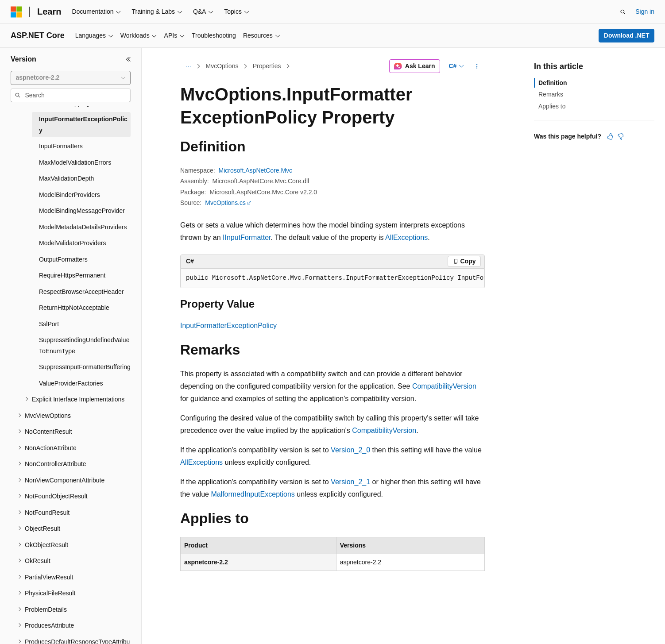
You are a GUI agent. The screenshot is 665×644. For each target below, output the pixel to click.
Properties (267, 66)
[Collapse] (128, 59)
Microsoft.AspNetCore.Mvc (256, 170)
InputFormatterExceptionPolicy (228, 326)
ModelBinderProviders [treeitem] (70, 195)
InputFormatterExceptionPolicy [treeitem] (83, 125)
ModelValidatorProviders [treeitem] (72, 243)
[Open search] (623, 12)
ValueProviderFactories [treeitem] (71, 383)
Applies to (552, 106)
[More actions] (477, 66)
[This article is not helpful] (621, 136)
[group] (332, 278)
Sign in (645, 12)
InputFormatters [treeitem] (61, 146)
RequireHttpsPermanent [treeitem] (72, 275)
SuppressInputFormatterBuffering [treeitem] (85, 367)
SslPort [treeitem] (49, 324)
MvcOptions (222, 66)
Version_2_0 (350, 450)
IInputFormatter (247, 237)
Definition (553, 83)
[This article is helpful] (610, 136)
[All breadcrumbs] (188, 66)
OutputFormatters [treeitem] (63, 259)
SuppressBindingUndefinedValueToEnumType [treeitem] (84, 345)
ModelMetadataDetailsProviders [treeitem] (83, 227)
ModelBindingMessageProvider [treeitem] (82, 211)
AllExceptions (406, 237)
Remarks (551, 94)
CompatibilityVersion (444, 386)
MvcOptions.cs (225, 203)
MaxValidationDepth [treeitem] (66, 178)
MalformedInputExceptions (253, 494)
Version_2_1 (350, 482)
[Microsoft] (16, 12)
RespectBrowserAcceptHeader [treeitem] (81, 292)
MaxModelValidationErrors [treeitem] (75, 162)
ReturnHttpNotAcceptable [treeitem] (74, 308)
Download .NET (627, 35)
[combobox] (71, 78)
